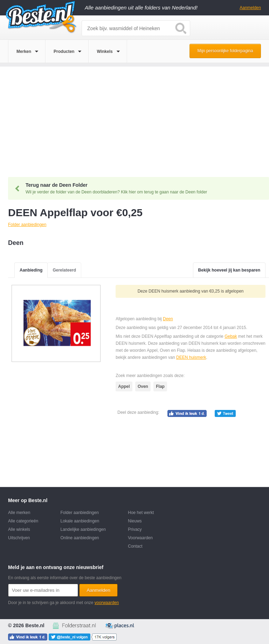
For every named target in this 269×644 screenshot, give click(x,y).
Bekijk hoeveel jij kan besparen (229, 270)
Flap (160, 386)
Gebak (231, 336)
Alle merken (19, 513)
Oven (143, 386)
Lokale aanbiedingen (80, 521)
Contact (135, 546)
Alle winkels (19, 529)
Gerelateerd (64, 270)
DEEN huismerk (191, 357)
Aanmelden (250, 8)
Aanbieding (31, 270)
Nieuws (135, 521)
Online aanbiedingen (80, 538)
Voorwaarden (140, 538)
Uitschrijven (19, 538)
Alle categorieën (23, 521)
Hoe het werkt (141, 513)
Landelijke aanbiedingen (83, 529)
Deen (168, 319)
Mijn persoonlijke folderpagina (225, 51)
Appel (124, 386)
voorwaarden (107, 603)
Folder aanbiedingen (79, 513)
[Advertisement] (134, 116)
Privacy (135, 529)
